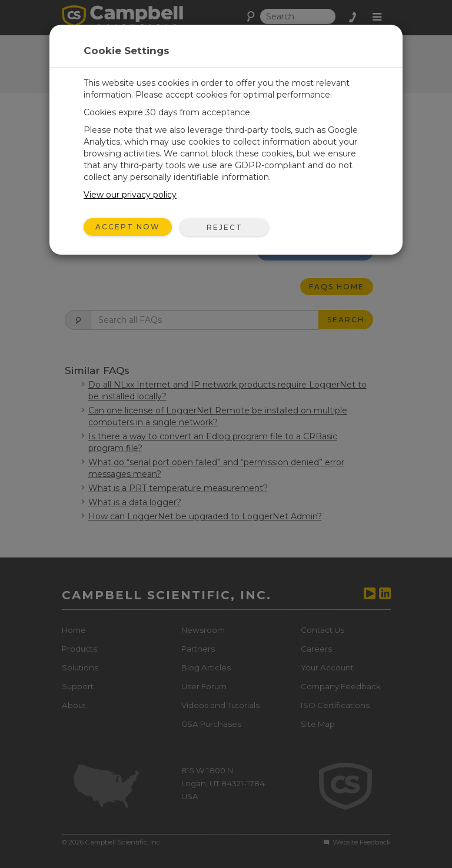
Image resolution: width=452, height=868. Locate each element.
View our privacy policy (130, 195)
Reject (225, 227)
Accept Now (128, 227)
